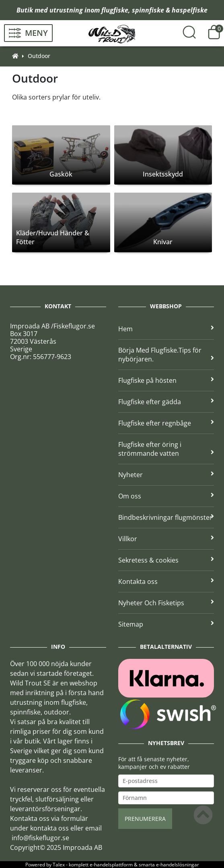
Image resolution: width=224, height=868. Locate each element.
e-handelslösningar (178, 865)
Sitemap (166, 624)
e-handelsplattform (111, 865)
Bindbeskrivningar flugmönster (166, 517)
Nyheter (166, 475)
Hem (166, 329)
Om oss (166, 496)
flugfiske (115, 10)
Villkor (166, 539)
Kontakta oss (166, 581)
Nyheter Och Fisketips (166, 603)
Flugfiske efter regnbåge (166, 423)
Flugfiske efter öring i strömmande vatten (166, 449)
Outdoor (39, 56)
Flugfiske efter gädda (166, 402)
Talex (59, 865)
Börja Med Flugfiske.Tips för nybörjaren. (166, 355)
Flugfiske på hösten (166, 380)
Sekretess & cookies (166, 560)
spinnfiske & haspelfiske (170, 10)
